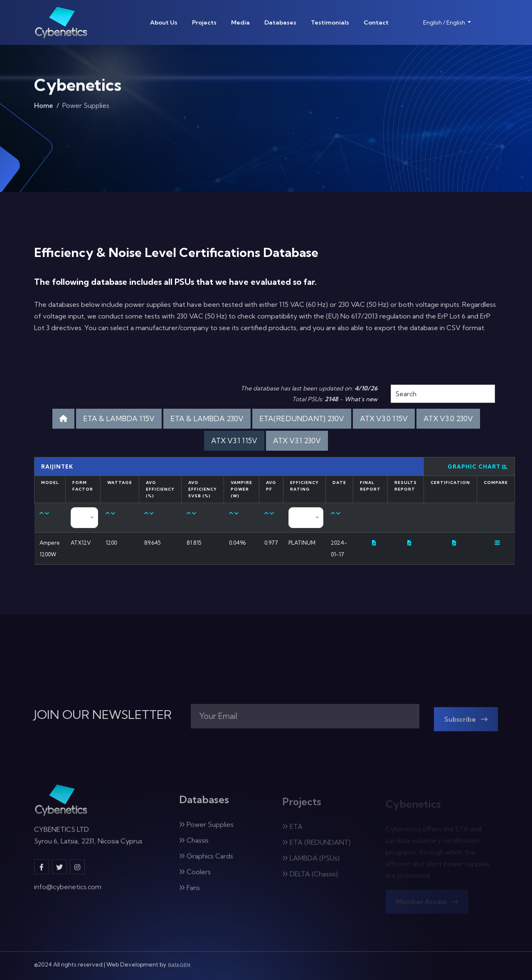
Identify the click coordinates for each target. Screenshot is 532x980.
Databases (280, 22)
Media (240, 22)
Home (44, 109)
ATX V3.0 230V (448, 418)
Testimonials (330, 22)
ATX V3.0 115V (384, 418)
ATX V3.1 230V (297, 441)
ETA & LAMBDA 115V (119, 418)
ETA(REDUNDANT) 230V (302, 418)
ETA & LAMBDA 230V (207, 418)
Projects (204, 22)
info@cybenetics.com (68, 892)
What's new (361, 399)
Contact (376, 22)
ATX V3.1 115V (234, 441)
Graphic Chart (478, 467)
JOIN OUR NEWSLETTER (103, 715)
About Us (164, 22)
